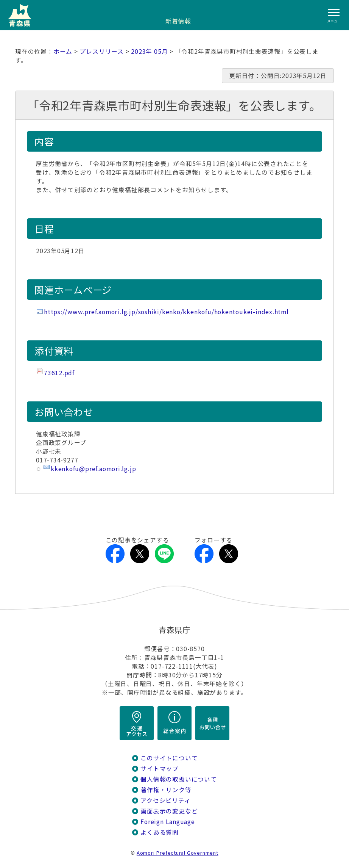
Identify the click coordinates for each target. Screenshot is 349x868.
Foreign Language (168, 822)
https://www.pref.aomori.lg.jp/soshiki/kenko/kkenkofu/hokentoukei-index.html (166, 312)
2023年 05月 (149, 51)
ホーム (63, 51)
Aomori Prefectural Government (178, 853)
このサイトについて (169, 758)
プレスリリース (102, 51)
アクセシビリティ (165, 800)
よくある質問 (160, 832)
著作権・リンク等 (166, 790)
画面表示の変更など (169, 811)
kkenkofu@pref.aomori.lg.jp (93, 469)
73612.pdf (59, 373)
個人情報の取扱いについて (178, 779)
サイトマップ (160, 769)
